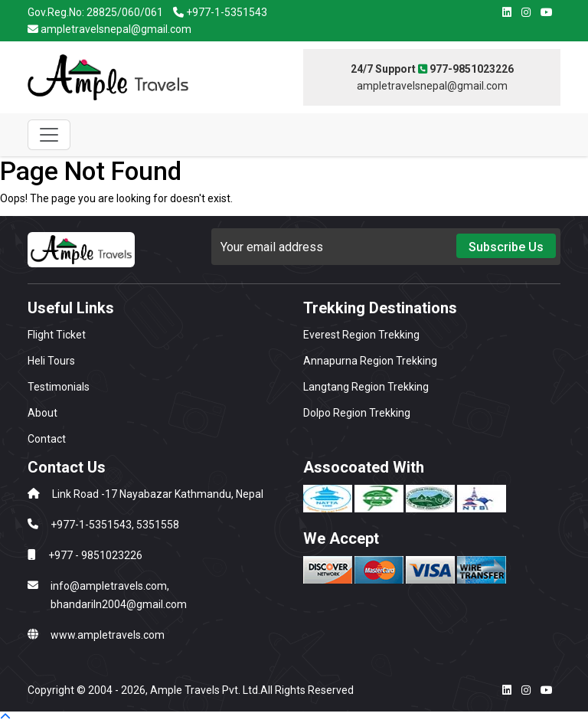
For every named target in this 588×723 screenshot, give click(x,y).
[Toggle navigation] (49, 135)
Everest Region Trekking (361, 335)
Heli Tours (51, 361)
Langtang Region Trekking (366, 387)
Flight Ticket (57, 335)
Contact (47, 439)
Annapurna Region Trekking (370, 361)
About (42, 413)
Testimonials (59, 387)
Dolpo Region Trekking (357, 413)
